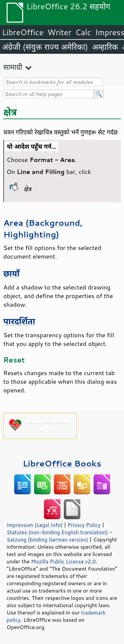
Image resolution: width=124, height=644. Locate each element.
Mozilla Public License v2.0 (63, 561)
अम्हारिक (105, 47)
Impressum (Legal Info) (35, 525)
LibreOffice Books (62, 463)
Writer (59, 32)
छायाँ (11, 273)
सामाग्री (13, 67)
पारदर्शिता (19, 321)
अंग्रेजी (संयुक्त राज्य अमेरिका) (45, 47)
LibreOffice (23, 32)
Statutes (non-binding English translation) (57, 532)
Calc (83, 32)
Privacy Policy (84, 525)
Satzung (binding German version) (47, 539)
